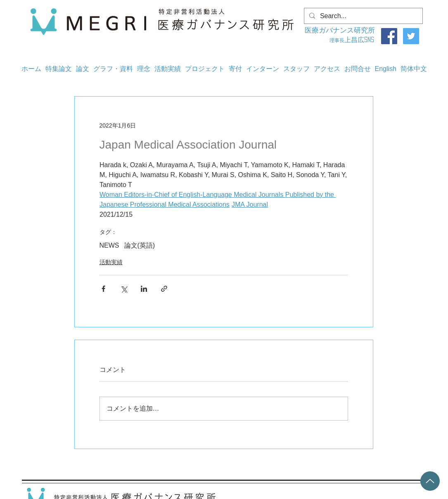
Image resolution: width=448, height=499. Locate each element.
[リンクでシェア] (164, 289)
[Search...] (363, 16)
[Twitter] (411, 36)
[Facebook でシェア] (103, 289)
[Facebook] (389, 36)
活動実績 (111, 262)
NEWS (109, 245)
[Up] (430, 481)
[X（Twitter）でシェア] (124, 289)
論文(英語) (140, 245)
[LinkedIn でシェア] (144, 289)
